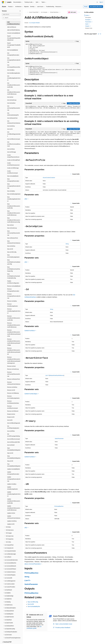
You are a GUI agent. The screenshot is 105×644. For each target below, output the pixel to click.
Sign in (101, 2)
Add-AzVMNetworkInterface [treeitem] (13, 23)
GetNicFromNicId (30, 331)
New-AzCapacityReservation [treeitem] (13, 180)
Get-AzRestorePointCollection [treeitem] (14, 122)
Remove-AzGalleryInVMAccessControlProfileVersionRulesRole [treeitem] (14, 351)
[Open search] (97, 2)
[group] (52, 70)
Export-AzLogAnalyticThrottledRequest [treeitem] (14, 45)
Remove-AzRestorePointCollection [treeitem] (14, 383)
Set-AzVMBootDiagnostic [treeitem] (14, 423)
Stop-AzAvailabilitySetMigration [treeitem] (14, 457)
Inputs (88, 24)
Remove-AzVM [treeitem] (11, 390)
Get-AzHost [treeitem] (10, 97)
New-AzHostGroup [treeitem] (12, 228)
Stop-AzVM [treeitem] (10, 461)
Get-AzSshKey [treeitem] (11, 126)
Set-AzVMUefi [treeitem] (11, 445)
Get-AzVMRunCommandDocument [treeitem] (14, 144)
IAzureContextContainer (49, 178)
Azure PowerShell (34, 12)
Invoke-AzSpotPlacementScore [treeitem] (13, 156)
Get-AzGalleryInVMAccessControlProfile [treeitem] (14, 85)
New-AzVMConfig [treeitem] (12, 252)
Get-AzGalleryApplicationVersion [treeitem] (14, 78)
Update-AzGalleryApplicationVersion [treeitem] (14, 494)
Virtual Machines (54, 12)
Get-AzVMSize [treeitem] (11, 149)
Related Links (89, 28)
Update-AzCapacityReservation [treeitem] (13, 473)
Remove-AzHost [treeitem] (11, 366)
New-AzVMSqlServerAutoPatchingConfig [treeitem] (14, 269)
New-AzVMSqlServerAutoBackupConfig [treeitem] (14, 262)
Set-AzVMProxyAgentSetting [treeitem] (13, 435)
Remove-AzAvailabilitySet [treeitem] (14, 286)
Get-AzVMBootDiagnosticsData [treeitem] (14, 134)
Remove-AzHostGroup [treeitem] (13, 369)
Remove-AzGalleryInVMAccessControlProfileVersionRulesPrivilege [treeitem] (14, 342)
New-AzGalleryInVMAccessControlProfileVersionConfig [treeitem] (14, 220)
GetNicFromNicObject (32, 394)
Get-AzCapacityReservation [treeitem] (13, 54)
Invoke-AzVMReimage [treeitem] (13, 168)
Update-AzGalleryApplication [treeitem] (13, 488)
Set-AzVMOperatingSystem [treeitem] (13, 427)
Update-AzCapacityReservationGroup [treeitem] (14, 479)
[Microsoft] (3, 2)
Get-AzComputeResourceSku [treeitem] (14, 66)
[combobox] (11, 14)
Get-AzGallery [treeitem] (11, 70)
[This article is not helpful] (100, 34)
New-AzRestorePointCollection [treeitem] (14, 242)
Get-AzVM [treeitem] (10, 129)
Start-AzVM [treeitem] (10, 453)
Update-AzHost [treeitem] (11, 513)
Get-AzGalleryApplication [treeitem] (14, 73)
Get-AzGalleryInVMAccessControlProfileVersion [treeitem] (14, 92)
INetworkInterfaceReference (57, 375)
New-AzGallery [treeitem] (11, 191)
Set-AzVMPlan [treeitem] (11, 431)
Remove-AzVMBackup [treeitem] (13, 393)
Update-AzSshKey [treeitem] (12, 521)
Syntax (88, 15)
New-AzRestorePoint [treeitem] (13, 238)
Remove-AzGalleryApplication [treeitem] (13, 305)
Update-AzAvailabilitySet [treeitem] (13, 469)
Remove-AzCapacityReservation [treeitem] (13, 290)
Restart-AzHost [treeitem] (11, 414)
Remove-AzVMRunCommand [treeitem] (12, 407)
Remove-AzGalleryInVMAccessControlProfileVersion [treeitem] (14, 325)
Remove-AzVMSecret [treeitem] (13, 411)
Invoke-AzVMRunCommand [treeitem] (12, 172)
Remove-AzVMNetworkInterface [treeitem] (13, 402)
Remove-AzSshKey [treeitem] (12, 387)
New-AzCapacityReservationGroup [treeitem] (14, 186)
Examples (88, 20)
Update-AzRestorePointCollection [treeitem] (14, 517)
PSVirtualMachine (59, 506)
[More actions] (79, 12)
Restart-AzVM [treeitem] (11, 417)
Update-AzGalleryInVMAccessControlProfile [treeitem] (14, 501)
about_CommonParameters (33, 564)
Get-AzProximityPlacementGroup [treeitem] (14, 108)
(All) (27, 199)
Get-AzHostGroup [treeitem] (12, 100)
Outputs (88, 26)
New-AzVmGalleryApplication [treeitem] (13, 256)
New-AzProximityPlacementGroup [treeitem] (14, 233)
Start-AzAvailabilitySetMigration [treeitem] (14, 449)
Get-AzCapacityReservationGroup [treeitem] (14, 60)
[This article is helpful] (99, 34)
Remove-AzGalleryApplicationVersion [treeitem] (14, 311)
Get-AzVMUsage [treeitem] (12, 152)
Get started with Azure (96, 7)
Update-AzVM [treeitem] (11, 524)
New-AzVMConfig (33, 602)
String (67, 244)
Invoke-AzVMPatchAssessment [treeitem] (13, 164)
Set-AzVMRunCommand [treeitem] (13, 439)
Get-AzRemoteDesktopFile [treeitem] (13, 114)
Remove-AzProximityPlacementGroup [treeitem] (14, 374)
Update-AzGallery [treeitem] (12, 484)
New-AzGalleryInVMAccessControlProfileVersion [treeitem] (14, 213)
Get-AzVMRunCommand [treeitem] (14, 139)
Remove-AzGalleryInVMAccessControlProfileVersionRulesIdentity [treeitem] (14, 333)
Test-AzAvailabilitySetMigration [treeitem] (14, 465)
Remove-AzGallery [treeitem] (12, 301)
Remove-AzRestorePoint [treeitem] (14, 379)
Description (88, 17)
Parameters (89, 22)
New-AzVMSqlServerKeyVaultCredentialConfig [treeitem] (14, 276)
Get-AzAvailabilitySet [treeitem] (13, 50)
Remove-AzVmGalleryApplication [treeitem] (13, 397)
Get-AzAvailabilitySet (34, 606)
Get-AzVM (31, 604)
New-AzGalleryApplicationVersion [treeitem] (14, 199)
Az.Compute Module (34, 23)
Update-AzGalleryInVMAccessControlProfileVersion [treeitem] (14, 508)
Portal (86, 7)
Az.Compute (44, 12)
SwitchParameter (59, 439)
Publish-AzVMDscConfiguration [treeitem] (13, 282)
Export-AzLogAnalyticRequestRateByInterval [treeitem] (14, 38)
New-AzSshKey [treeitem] (11, 246)
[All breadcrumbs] (26, 12)
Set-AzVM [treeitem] (10, 420)
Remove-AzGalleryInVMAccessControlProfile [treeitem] (14, 318)
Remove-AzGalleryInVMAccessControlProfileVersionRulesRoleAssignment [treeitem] (14, 360)
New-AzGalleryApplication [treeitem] (14, 194)
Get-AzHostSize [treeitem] (11, 103)
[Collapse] (20, 11)
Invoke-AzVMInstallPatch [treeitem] (14, 160)
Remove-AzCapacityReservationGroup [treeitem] (14, 296)
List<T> (47, 375)
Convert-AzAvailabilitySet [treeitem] (14, 33)
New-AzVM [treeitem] (10, 249)
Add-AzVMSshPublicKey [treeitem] (13, 30)
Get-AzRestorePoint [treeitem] (12, 118)
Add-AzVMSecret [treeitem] (12, 27)
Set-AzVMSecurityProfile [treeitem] (13, 442)
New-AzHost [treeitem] (10, 225)
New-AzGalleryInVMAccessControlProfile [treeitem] (14, 206)
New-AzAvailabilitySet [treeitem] (13, 176)
